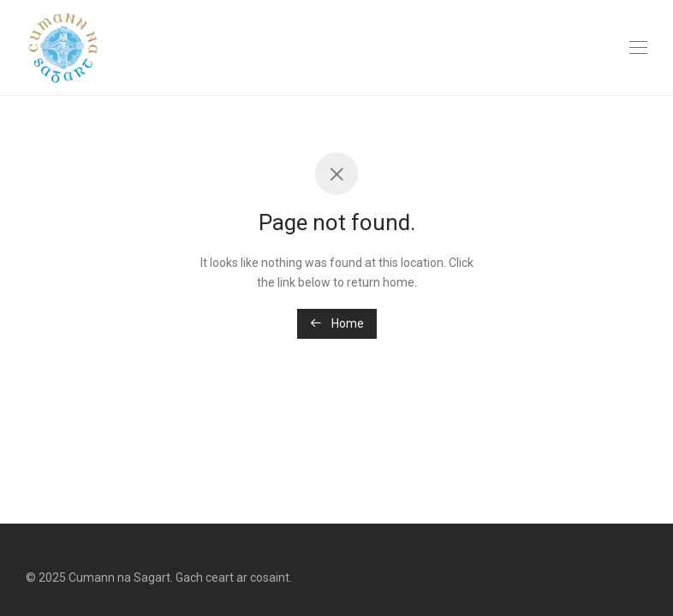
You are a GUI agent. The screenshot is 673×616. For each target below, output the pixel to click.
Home (337, 323)
